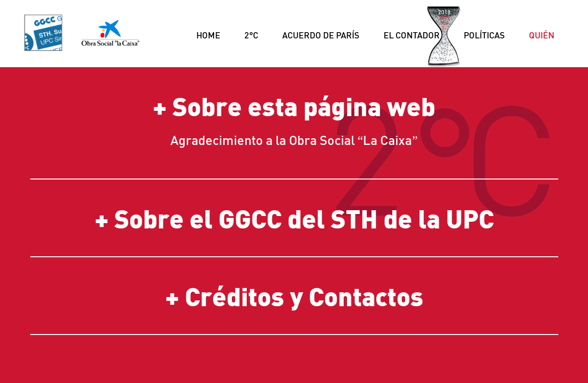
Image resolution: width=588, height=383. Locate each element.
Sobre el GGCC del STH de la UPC (304, 218)
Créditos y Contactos (304, 296)
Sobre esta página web (304, 106)
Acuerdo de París (321, 35)
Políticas (484, 35)
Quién (542, 35)
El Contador (412, 35)
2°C (251, 35)
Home (208, 35)
